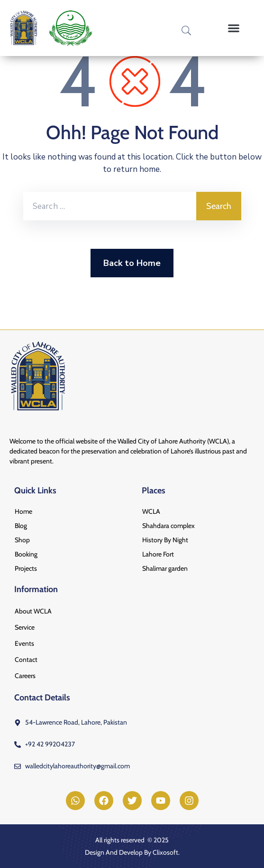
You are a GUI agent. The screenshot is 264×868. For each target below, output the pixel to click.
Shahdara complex (168, 526)
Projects (26, 568)
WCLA (151, 511)
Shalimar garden (165, 568)
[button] (234, 28)
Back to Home (132, 263)
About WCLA (33, 611)
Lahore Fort (158, 554)
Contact (26, 660)
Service (25, 627)
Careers (25, 676)
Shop (22, 540)
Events (24, 643)
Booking (26, 554)
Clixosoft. (166, 852)
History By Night (165, 540)
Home (23, 511)
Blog (21, 526)
